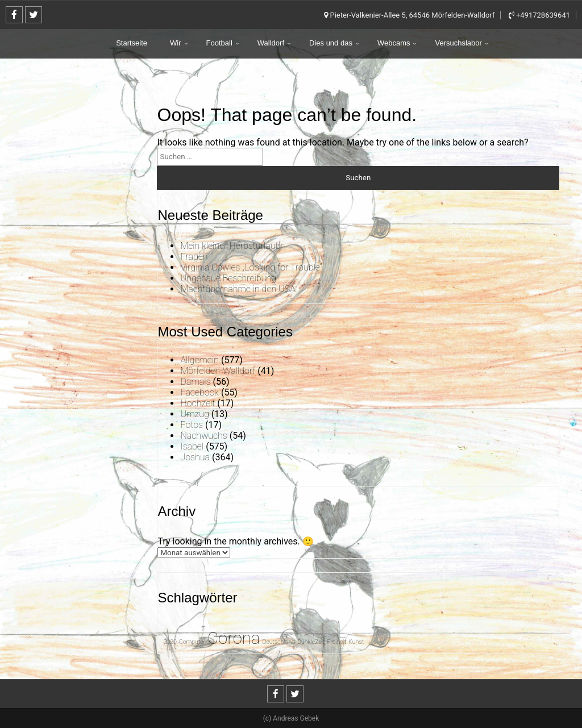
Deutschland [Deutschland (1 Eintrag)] (278, 642)
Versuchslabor (458, 43)
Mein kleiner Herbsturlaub (230, 246)
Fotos (191, 425)
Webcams (394, 43)
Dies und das (331, 43)
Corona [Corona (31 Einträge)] (234, 638)
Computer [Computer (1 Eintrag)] (192, 642)
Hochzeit (198, 403)
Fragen (194, 257)
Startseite (132, 43)
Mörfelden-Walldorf (218, 371)
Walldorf (271, 43)
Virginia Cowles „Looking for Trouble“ (251, 267)
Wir (176, 43)
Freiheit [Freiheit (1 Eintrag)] (336, 642)
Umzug (194, 414)
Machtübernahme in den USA (238, 289)
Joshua (195, 457)
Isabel (192, 446)
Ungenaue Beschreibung (228, 278)
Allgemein (199, 360)
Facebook (199, 392)
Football (219, 43)
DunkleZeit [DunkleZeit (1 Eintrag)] (311, 642)
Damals (195, 382)
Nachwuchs (203, 436)
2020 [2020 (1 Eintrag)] (170, 642)
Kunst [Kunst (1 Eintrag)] (356, 642)
